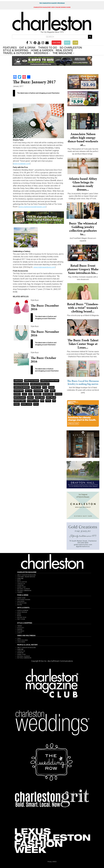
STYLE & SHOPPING (16, 50)
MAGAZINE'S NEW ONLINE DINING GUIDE (52, 7)
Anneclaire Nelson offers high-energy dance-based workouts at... (83, 139)
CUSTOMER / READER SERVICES (26, 577)
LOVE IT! (20, 633)
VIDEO (19, 639)
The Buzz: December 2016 (45, 307)
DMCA (55, 862)
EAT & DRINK (27, 47)
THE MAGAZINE (63, 53)
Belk (46, 391)
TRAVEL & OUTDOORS (17, 53)
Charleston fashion (32, 381)
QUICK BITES (21, 601)
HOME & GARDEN (42, 50)
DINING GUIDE (21, 598)
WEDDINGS (42, 53)
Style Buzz (35, 300)
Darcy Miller (51, 397)
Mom (42, 401)
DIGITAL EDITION (22, 582)
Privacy (50, 862)
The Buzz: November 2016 (45, 333)
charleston (18, 381)
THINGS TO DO (48, 47)
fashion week (19, 391)
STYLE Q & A (21, 628)
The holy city (36, 387)
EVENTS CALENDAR (23, 611)
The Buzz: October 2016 (43, 360)
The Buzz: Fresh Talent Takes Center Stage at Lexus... (83, 344)
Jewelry (31, 397)
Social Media (40, 397)
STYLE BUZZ (21, 631)
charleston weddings (22, 387)
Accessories (38, 391)
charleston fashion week (50, 381)
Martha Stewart (20, 397)
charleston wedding (21, 384)
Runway (17, 404)
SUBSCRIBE (56, 43)
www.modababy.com (22, 164)
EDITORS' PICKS (22, 617)
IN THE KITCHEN (22, 603)
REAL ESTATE (64, 50)
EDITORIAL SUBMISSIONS (24, 591)
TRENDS (20, 626)
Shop (30, 394)
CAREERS (20, 592)
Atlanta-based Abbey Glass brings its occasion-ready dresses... (83, 184)
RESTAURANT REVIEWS (24, 600)
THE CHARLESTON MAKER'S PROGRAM (52, 3)
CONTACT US (21, 584)
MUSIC (19, 614)
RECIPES (20, 605)
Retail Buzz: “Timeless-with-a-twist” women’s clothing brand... (83, 308)
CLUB (75, 43)
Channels (38, 394)
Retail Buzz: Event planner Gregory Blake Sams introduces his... (83, 269)
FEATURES (10, 47)
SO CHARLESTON (71, 47)
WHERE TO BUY (22, 587)
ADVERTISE (20, 585)
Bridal (53, 391)
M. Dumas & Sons (33, 401)
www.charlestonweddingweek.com (32, 207)
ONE (54, 401)
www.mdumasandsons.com (44, 267)
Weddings (58, 394)
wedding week (48, 394)
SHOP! (67, 43)
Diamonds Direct (20, 401)
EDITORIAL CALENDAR (24, 589)
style (45, 387)
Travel (48, 401)
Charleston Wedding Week (40, 384)
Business (17, 394)
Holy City (29, 391)
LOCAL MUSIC (21, 642)
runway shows (26, 404)
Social (36, 404)
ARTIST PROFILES (22, 612)
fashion (51, 387)
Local (24, 394)
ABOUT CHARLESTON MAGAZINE (26, 575)
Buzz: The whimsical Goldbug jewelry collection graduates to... (83, 229)
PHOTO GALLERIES (22, 640)
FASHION (20, 629)
